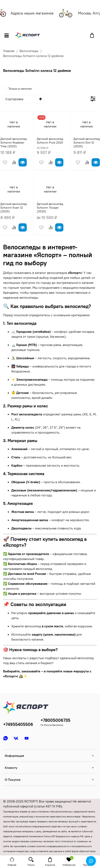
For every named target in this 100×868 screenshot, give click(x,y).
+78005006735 (55, 720)
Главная (9, 51)
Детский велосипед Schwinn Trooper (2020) (50, 208)
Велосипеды (29, 51)
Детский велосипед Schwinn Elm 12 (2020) (87, 143)
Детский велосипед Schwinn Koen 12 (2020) (14, 208)
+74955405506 (18, 724)
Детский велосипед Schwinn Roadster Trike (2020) (14, 143)
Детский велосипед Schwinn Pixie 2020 (50, 141)
